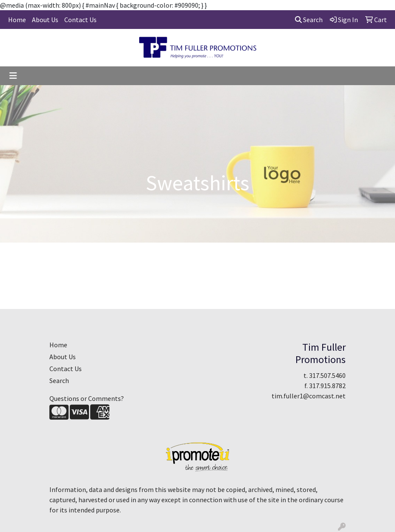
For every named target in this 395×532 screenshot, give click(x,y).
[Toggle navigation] (13, 76)
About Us (45, 20)
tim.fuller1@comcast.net (309, 396)
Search (309, 20)
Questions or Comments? (87, 398)
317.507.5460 (327, 375)
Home (17, 20)
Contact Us (80, 20)
